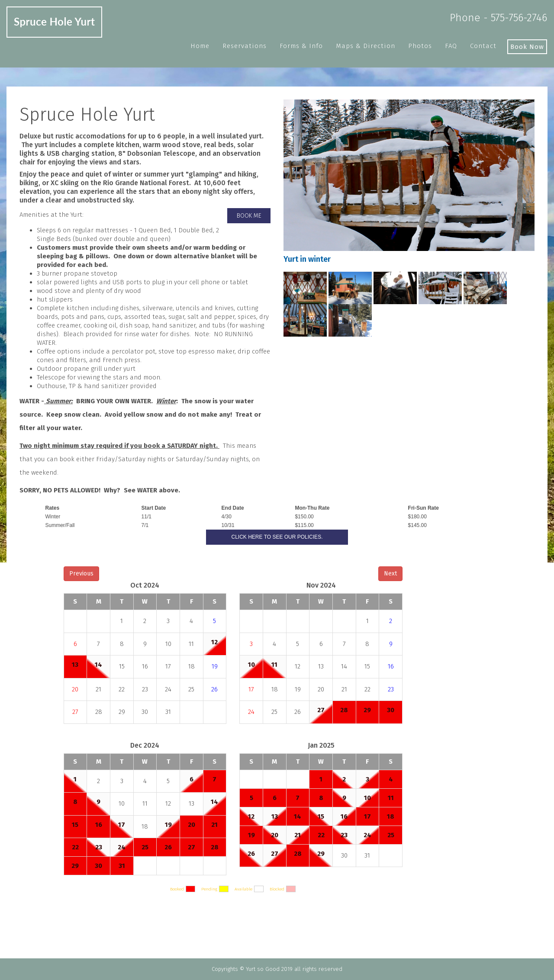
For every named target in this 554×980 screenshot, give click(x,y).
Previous (81, 574)
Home (200, 46)
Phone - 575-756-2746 (498, 18)
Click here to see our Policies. (277, 537)
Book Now (527, 47)
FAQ (451, 46)
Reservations (245, 46)
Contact (483, 46)
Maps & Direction (366, 46)
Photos (420, 46)
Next (390, 574)
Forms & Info (301, 46)
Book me (249, 216)
